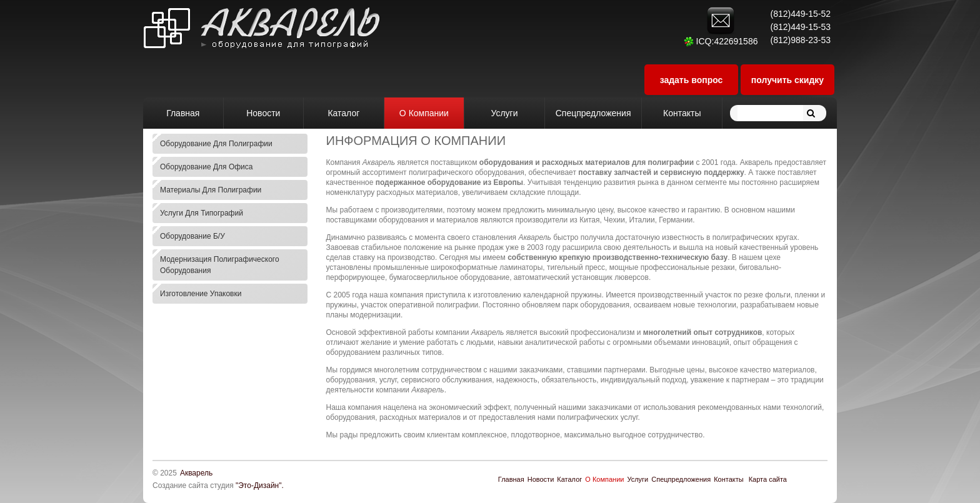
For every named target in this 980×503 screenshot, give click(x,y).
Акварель (196, 473)
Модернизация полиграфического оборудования (220, 265)
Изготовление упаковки (201, 294)
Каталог (569, 479)
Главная (511, 479)
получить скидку (787, 80)
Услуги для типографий (202, 213)
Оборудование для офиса (207, 167)
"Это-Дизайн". (260, 486)
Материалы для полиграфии (211, 190)
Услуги (637, 479)
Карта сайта (768, 479)
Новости (541, 479)
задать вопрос (692, 80)
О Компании (604, 479)
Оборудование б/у (192, 236)
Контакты (729, 479)
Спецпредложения (681, 479)
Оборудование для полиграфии (216, 144)
